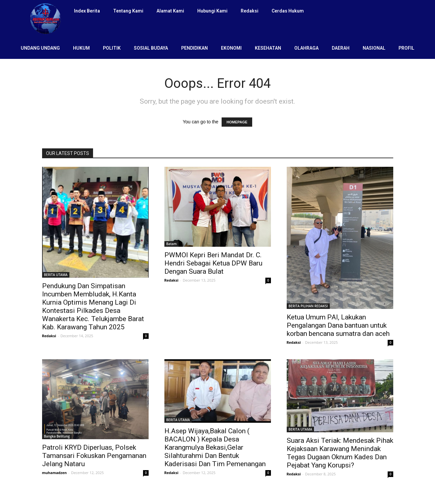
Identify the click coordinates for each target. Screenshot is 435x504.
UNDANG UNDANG (40, 48)
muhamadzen (54, 473)
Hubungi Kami (212, 11)
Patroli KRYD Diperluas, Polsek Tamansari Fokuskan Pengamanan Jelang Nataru (94, 456)
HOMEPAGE (237, 122)
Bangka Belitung (57, 436)
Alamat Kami (170, 11)
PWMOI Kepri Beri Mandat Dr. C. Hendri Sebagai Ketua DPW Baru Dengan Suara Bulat (213, 263)
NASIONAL (374, 48)
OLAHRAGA (306, 48)
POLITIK (112, 48)
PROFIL (406, 48)
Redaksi (250, 11)
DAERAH (341, 48)
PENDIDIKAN (194, 48)
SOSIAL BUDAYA (151, 48)
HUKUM (81, 48)
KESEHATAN (268, 48)
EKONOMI (231, 48)
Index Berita (87, 11)
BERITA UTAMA (56, 275)
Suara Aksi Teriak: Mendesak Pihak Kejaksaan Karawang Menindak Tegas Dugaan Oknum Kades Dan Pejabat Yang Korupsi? (340, 453)
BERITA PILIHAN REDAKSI (308, 306)
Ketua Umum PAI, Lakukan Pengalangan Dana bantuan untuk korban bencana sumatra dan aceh (338, 325)
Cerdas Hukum (288, 11)
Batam (172, 244)
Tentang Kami (128, 11)
